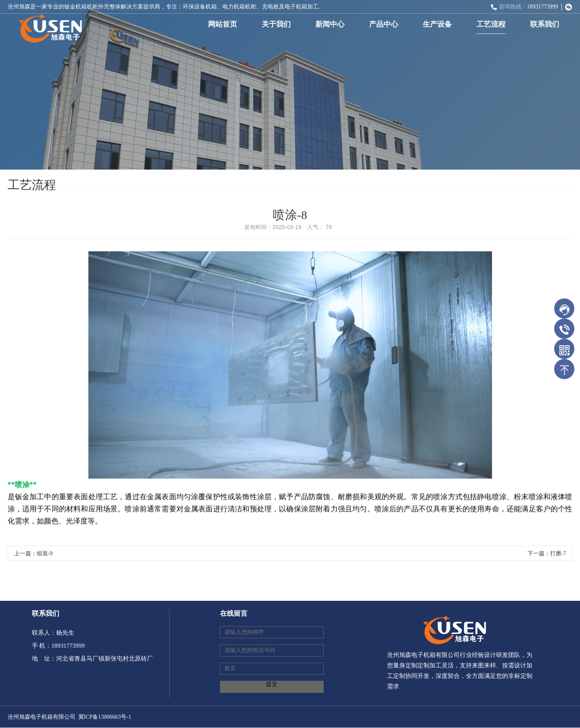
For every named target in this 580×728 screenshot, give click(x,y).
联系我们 (546, 24)
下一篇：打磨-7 (547, 555)
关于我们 (278, 24)
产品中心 (385, 24)
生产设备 (439, 24)
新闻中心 (331, 24)
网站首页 (224, 24)
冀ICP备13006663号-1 (105, 717)
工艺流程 (492, 24)
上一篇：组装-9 (34, 555)
